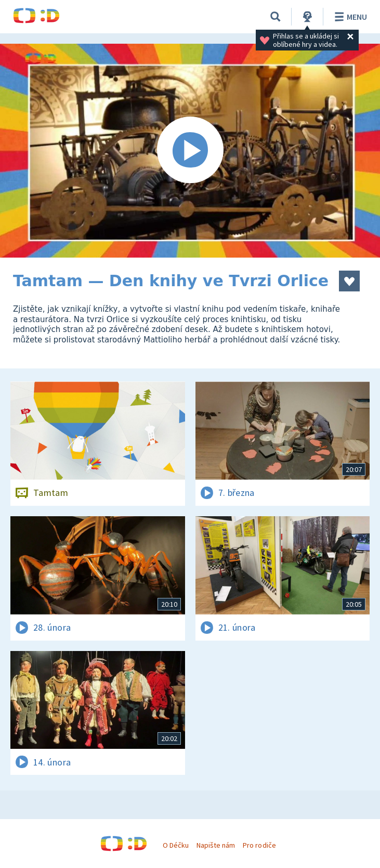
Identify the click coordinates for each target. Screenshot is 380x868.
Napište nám (216, 845)
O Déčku (176, 845)
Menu (349, 17)
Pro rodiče (259, 845)
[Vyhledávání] (276, 17)
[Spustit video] (190, 151)
